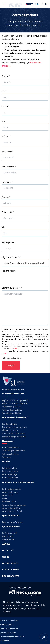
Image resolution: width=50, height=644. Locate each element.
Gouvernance (8, 539)
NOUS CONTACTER (11, 576)
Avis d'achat (5, 641)
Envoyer (11, 365)
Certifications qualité (11, 489)
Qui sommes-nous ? (11, 526)
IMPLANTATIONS (10, 563)
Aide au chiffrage (10, 474)
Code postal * (8, 212)
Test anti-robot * (9, 271)
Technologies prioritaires (13, 451)
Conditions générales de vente (12, 637)
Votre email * (7, 152)
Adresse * (6, 197)
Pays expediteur (9, 242)
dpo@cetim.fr (14, 349)
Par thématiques (9, 424)
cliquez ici (5, 353)
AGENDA (6, 544)
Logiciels (6, 461)
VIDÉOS (6, 557)
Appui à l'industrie (11, 515)
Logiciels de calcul (10, 471)
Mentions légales (7, 625)
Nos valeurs (7, 536)
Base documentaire (11, 447)
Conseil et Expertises (11, 407)
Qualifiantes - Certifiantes (14, 433)
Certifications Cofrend (12, 511)
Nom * (5, 121)
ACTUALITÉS (8, 551)
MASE (5, 498)
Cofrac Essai (8, 495)
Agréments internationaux (14, 505)
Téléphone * (7, 182)
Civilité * (5, 106)
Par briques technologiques (14, 427)
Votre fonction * (9, 167)
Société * (6, 76)
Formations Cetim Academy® (15, 417)
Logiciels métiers (10, 468)
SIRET (4, 91)
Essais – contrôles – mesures (15, 403)
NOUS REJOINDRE (11, 570)
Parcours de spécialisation (14, 437)
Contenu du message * (12, 288)
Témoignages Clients (11, 413)
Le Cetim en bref (9, 533)
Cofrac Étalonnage (10, 492)
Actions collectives (10, 454)
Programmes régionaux (13, 522)
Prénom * (6, 136)
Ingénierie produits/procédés (15, 400)
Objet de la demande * (12, 257)
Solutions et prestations (13, 394)
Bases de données (10, 477)
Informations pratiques (9, 621)
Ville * (4, 227)
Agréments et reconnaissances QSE (18, 482)
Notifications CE (9, 502)
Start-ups (6, 457)
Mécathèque (8, 441)
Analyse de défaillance (12, 410)
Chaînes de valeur (10, 430)
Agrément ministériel (12, 508)
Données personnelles (9, 629)
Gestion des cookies (8, 633)
